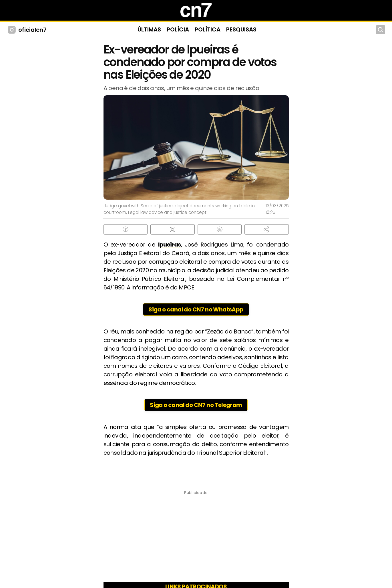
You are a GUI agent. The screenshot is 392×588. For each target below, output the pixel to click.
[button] (267, 229)
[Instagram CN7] (12, 30)
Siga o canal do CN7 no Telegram (196, 405)
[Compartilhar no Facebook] (126, 229)
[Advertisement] (196, 538)
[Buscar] (381, 30)
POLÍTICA (208, 29)
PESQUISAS (241, 29)
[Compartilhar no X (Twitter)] (173, 229)
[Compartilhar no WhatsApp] (220, 229)
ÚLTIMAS (149, 29)
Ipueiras (170, 245)
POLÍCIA (178, 29)
